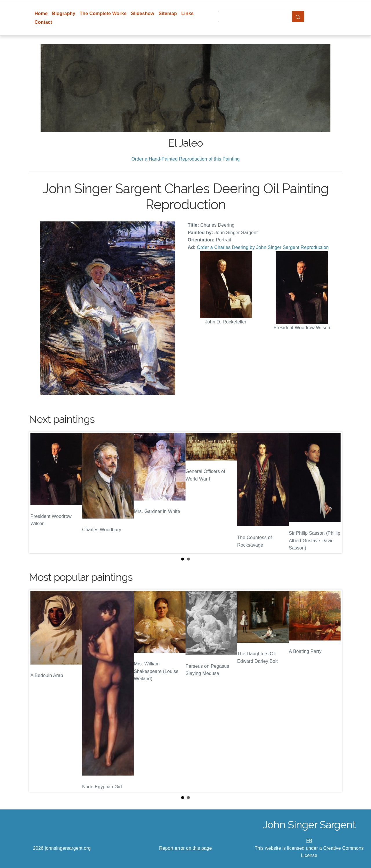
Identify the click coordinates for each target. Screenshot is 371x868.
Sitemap (168, 13)
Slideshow (143, 13)
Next (333, 492)
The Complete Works (103, 13)
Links (188, 13)
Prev (38, 492)
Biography (64, 13)
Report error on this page (185, 848)
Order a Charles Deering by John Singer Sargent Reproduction (263, 247)
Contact (43, 22)
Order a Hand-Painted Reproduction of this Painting (185, 159)
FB (309, 841)
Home (41, 13)
